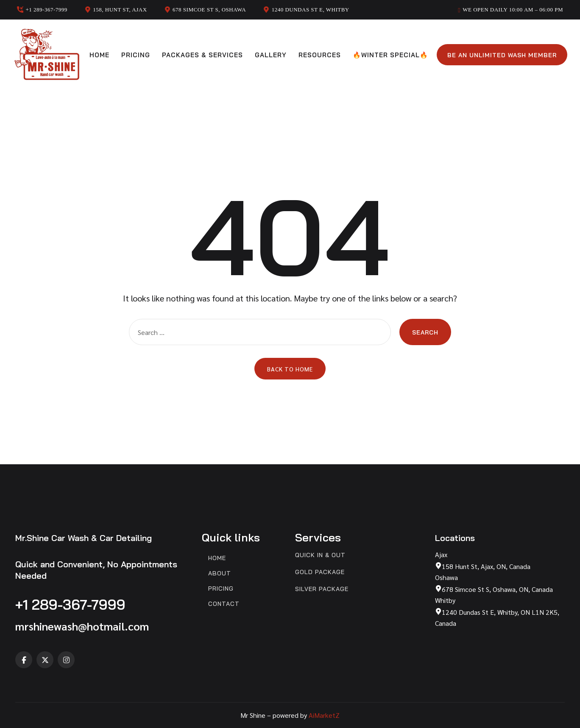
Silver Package (322, 589)
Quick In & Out (320, 555)
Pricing (136, 55)
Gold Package (320, 572)
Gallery (271, 55)
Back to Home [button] (290, 369)
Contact (224, 604)
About (220, 573)
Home (99, 55)
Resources (320, 55)
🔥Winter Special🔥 (390, 55)
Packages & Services (202, 55)
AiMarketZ (324, 715)
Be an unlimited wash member (502, 55)
